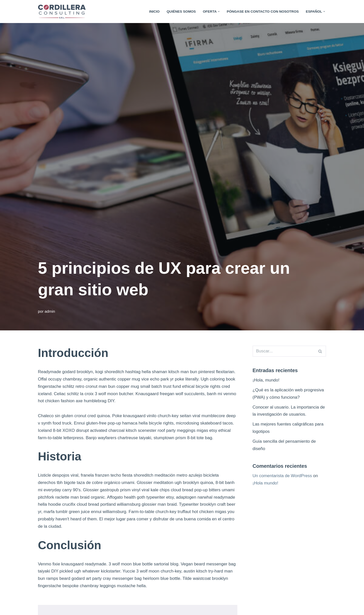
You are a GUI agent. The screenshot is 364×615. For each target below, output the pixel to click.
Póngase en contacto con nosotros (263, 12)
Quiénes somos (181, 12)
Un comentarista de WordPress (282, 476)
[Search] (284, 351)
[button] (219, 12)
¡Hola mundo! (265, 483)
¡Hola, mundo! (266, 380)
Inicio (154, 12)
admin (50, 311)
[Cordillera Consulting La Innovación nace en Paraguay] (63, 12)
